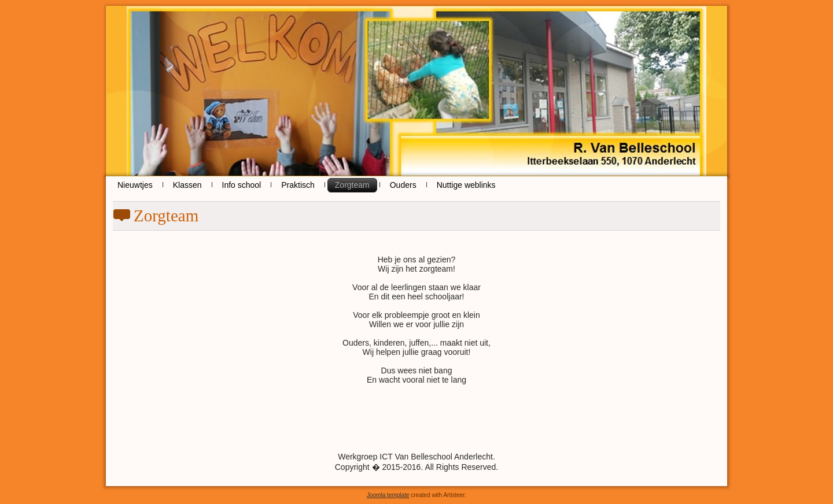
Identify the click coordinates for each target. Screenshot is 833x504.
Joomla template (388, 495)
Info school (242, 185)
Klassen (187, 185)
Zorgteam (352, 185)
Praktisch (298, 185)
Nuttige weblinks (466, 185)
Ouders (403, 185)
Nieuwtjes (135, 185)
